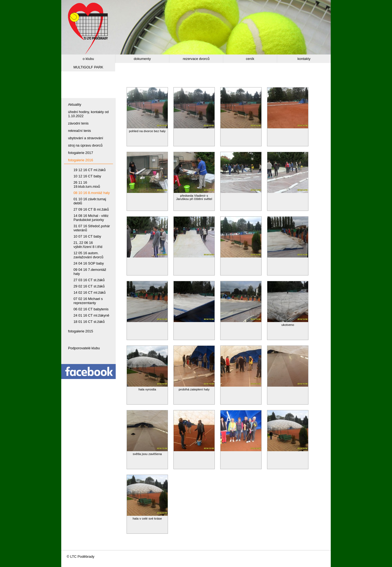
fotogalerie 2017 (81, 153)
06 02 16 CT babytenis (91, 309)
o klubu (88, 59)
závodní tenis (78, 123)
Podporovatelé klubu (84, 348)
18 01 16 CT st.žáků (89, 322)
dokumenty (142, 59)
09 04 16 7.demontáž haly (90, 272)
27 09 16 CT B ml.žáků (91, 209)
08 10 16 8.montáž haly (92, 193)
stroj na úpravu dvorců (85, 145)
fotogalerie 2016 (81, 160)
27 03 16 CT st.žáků (89, 280)
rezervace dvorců (196, 59)
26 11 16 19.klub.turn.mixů (87, 184)
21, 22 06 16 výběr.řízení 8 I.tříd (88, 245)
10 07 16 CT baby (87, 236)
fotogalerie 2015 (81, 331)
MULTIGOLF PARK (88, 67)
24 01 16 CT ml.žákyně (91, 315)
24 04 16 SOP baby (89, 263)
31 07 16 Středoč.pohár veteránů (92, 228)
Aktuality (75, 104)
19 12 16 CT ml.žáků (90, 170)
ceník (250, 59)
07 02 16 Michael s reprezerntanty (88, 301)
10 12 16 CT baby (87, 176)
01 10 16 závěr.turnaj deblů (90, 201)
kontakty (304, 59)
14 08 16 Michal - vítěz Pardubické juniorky (91, 218)
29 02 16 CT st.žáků (89, 286)
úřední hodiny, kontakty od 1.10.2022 (88, 114)
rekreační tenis (79, 131)
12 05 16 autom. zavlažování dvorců (88, 255)
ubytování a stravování (86, 138)
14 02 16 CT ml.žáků (90, 292)
